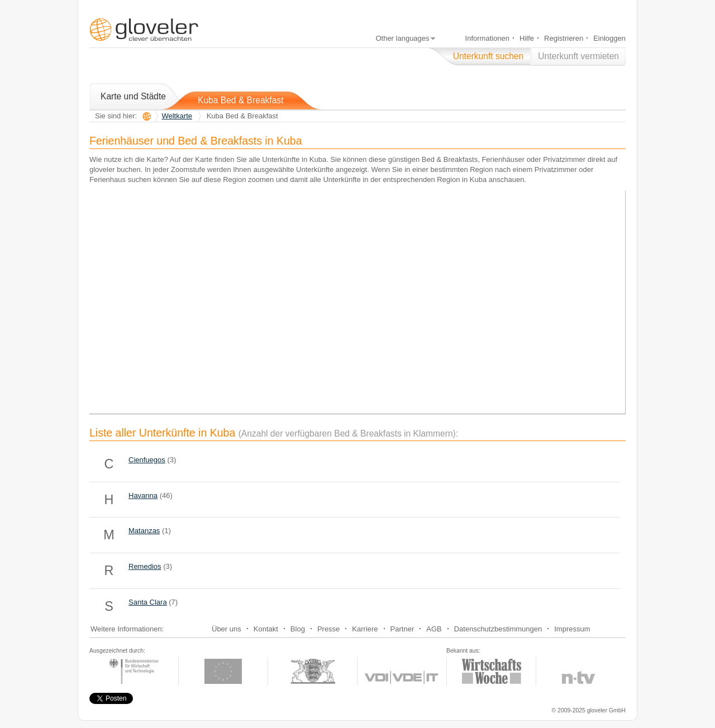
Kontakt (266, 629)
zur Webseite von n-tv (579, 671)
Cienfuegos (147, 460)
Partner (402, 629)
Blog (298, 629)
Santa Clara (148, 602)
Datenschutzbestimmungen (498, 629)
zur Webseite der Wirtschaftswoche (491, 671)
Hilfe (527, 38)
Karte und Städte (133, 96)
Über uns (227, 629)
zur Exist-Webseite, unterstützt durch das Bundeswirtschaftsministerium (134, 671)
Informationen (488, 38)
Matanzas (144, 531)
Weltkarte (177, 116)
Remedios (145, 566)
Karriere (365, 629)
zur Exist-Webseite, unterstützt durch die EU (223, 671)
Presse (328, 629)
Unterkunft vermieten (578, 56)
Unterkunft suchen (488, 56)
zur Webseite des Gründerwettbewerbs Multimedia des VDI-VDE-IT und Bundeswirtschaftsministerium (402, 671)
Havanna (143, 495)
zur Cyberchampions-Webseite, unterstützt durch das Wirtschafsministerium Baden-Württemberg (313, 671)
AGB (434, 629)
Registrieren (564, 38)
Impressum (572, 629)
